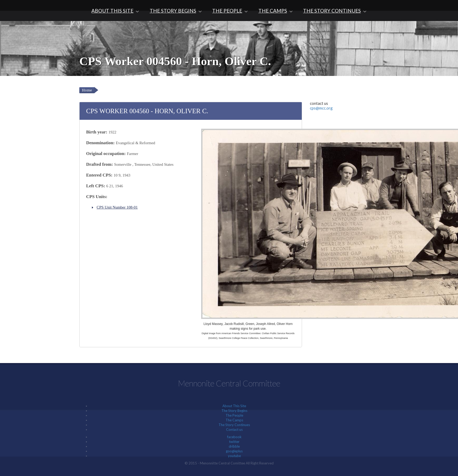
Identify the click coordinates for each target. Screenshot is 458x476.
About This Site (112, 11)
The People (227, 11)
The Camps (273, 11)
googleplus (234, 451)
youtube (234, 456)
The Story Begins (173, 11)
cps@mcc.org (321, 108)
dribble (234, 446)
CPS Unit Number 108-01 (117, 207)
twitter (234, 442)
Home (87, 90)
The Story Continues (332, 11)
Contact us (234, 430)
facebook (234, 437)
